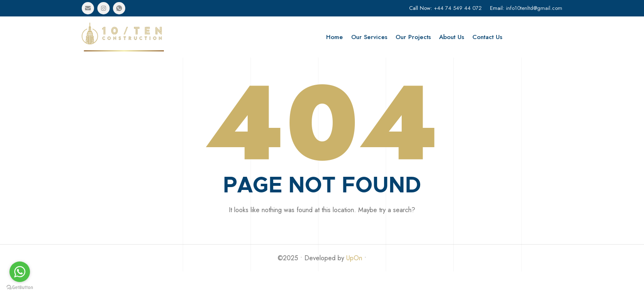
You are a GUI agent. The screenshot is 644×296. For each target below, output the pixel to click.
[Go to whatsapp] (20, 272)
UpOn (354, 258)
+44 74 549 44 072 (458, 8)
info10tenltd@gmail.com (534, 8)
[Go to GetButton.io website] (20, 288)
